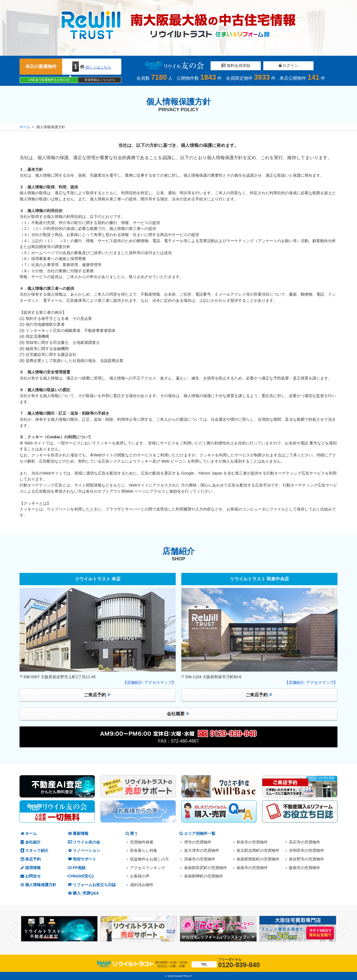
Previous (13, 930)
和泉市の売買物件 (252, 842)
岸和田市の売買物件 (307, 851)
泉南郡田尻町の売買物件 (206, 868)
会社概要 (178, 713)
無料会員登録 (236, 65)
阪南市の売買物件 (305, 868)
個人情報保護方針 (38, 885)
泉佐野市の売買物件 (307, 859)
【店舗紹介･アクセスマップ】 (149, 683)
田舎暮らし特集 (144, 851)
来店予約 (30, 859)
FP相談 (76, 868)
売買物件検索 (142, 842)
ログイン (289, 65)
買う (131, 834)
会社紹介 (30, 842)
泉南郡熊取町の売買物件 (258, 859)
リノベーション (84, 851)
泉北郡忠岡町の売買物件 (258, 851)
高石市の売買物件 (305, 842)
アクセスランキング (148, 868)
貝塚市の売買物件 (200, 859)
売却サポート (82, 859)
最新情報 (78, 834)
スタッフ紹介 (34, 851)
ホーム (25, 127)
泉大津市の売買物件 (202, 851)
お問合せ (30, 876)
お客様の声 (140, 876)
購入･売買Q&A (83, 893)
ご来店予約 (97, 695)
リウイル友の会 (84, 842)
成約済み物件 (142, 885)
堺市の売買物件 (198, 842)
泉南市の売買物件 (252, 868)
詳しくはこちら (98, 67)
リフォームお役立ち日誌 (91, 885)
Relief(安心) (80, 876)
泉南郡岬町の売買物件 (204, 876)
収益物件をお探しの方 (149, 859)
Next (344, 930)
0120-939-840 (226, 963)
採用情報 (30, 868)
